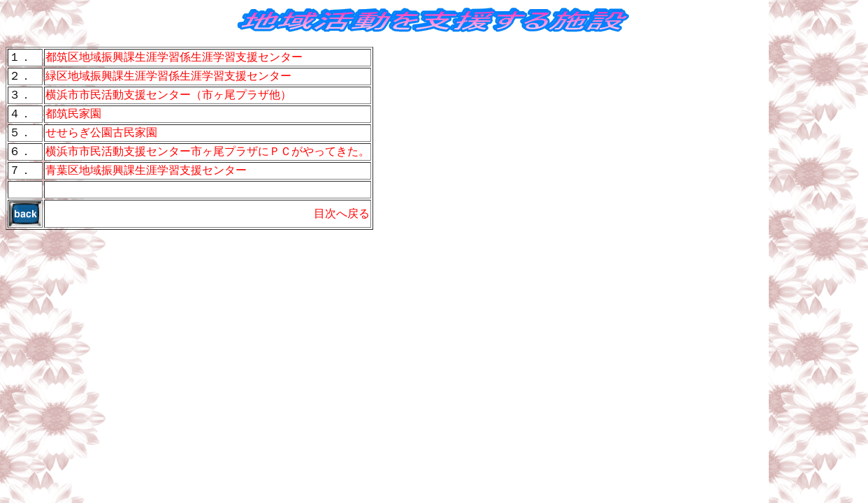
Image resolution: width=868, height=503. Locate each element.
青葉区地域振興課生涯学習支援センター (146, 170)
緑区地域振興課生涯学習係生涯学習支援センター (168, 76)
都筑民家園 (73, 114)
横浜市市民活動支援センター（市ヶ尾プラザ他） (168, 95)
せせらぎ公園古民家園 (101, 132)
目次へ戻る (342, 213)
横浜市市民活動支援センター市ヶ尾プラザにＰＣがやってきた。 (208, 151)
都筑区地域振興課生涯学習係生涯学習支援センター (174, 57)
